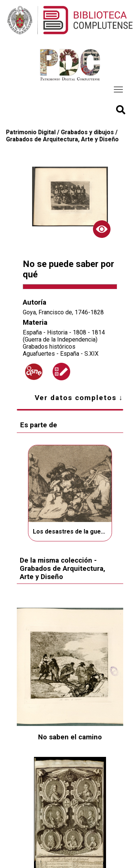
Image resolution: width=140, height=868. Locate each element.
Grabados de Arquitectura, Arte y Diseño (62, 139)
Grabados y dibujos (87, 132)
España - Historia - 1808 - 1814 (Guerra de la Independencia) (64, 336)
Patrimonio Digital (31, 132)
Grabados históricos (49, 347)
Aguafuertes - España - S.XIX (61, 354)
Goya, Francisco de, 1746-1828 (63, 312)
